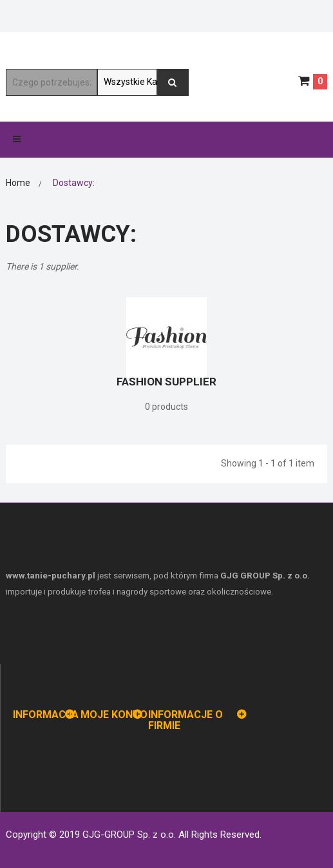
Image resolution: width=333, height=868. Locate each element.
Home (18, 183)
